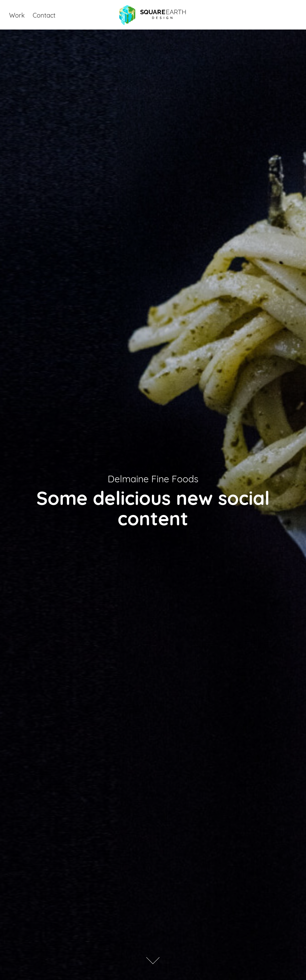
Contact (44, 15)
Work (17, 15)
